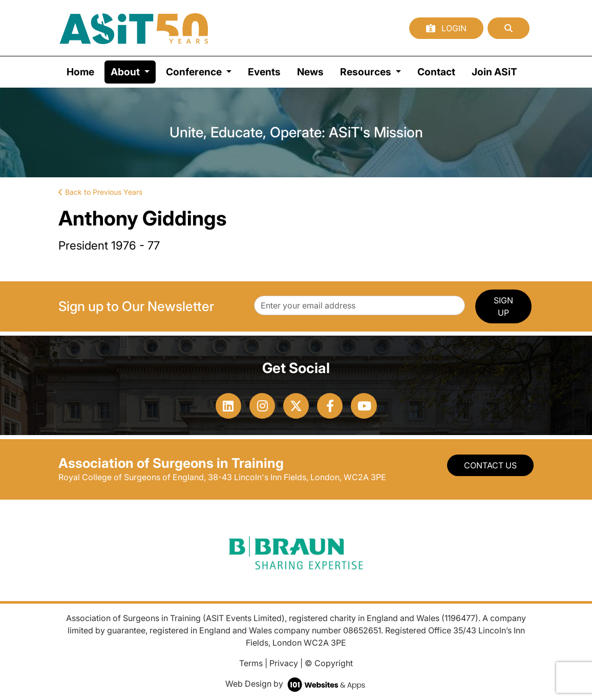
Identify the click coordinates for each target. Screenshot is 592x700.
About (133, 71)
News (310, 72)
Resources (367, 72)
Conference (195, 72)
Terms (251, 663)
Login (446, 28)
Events (264, 72)
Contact (436, 72)
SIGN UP (503, 306)
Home (80, 72)
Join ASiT (494, 72)
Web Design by (296, 684)
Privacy (284, 663)
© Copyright (329, 663)
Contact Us (490, 465)
